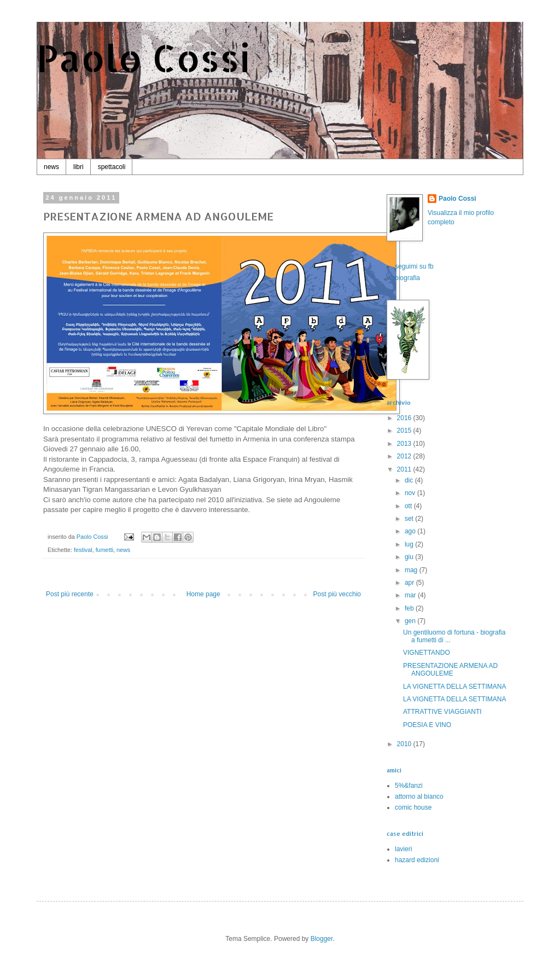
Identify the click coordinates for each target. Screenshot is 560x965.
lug (410, 544)
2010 (405, 744)
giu (410, 557)
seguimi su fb (414, 266)
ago (411, 531)
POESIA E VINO (427, 725)
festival (83, 550)
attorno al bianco (419, 797)
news (51, 167)
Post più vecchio (337, 594)
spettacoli (112, 167)
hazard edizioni (417, 860)
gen (411, 621)
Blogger (322, 939)
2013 (405, 444)
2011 (405, 469)
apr (410, 583)
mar (411, 595)
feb (410, 608)
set (410, 519)
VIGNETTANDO (427, 653)
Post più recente (70, 594)
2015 (405, 431)
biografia (407, 278)
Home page (203, 594)
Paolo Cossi (144, 58)
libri (78, 167)
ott (409, 506)
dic (410, 480)
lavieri (403, 849)
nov (411, 493)
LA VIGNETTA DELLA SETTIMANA (455, 687)
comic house (413, 807)
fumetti (104, 550)
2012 (405, 456)
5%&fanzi (409, 786)
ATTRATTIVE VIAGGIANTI (442, 712)
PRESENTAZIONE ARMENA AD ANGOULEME (450, 670)
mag (412, 570)
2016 (405, 418)
